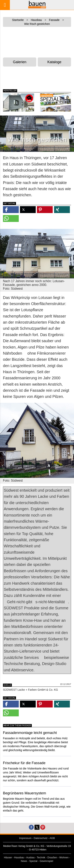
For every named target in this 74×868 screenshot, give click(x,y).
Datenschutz (41, 838)
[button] (11, 210)
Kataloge (54, 62)
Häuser (8, 858)
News (24, 861)
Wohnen (64, 858)
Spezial (33, 861)
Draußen (52, 858)
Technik (41, 858)
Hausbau (19, 858)
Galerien (20, 62)
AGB (52, 838)
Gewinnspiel (46, 861)
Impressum (25, 838)
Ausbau (30, 858)
